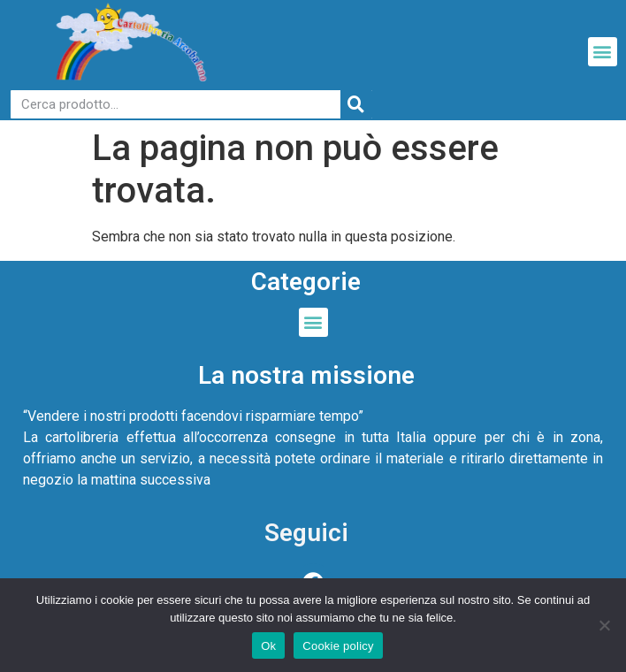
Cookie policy (338, 646)
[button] (603, 52)
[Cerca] (356, 104)
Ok (268, 646)
